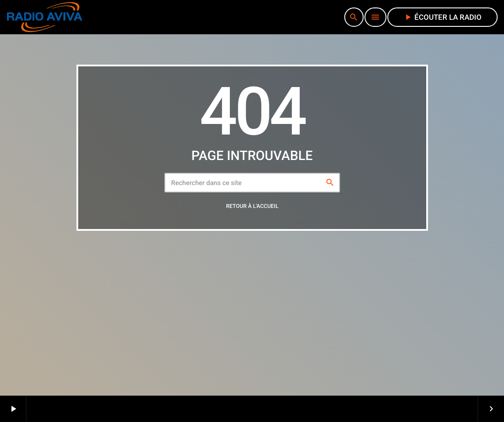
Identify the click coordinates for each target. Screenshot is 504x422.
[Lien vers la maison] (44, 17)
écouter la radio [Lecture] (442, 17)
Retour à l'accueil (252, 206)
